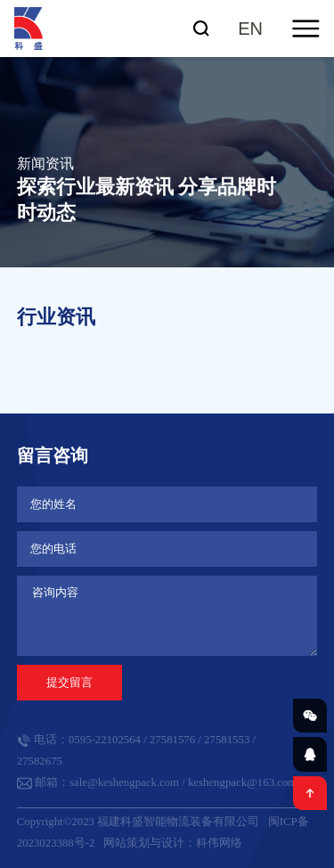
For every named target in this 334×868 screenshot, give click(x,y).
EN (250, 29)
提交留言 (69, 682)
